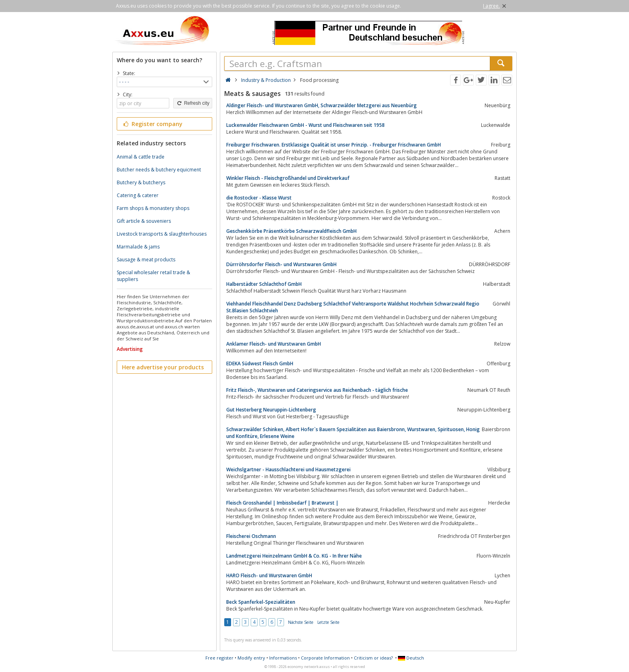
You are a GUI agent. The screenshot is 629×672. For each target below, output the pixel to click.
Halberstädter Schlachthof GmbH (264, 284)
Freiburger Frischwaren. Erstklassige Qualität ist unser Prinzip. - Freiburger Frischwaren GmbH (334, 145)
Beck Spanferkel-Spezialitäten (261, 602)
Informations (283, 658)
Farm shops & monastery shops (153, 208)
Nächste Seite (301, 622)
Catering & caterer (138, 195)
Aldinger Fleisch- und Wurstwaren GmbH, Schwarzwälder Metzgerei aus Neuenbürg (322, 105)
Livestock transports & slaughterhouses (162, 234)
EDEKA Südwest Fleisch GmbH (260, 363)
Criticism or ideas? (373, 658)
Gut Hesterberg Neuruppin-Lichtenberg (271, 410)
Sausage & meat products (146, 260)
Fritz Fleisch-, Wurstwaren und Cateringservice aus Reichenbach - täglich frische (317, 390)
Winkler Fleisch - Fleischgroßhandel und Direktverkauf (288, 178)
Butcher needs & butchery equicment (159, 170)
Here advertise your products (163, 367)
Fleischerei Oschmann (251, 536)
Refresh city (193, 103)
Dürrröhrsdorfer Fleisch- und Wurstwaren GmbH (281, 264)
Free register (219, 658)
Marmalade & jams (138, 247)
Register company (152, 124)
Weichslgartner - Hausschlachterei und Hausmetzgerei (288, 469)
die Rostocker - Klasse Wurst (259, 198)
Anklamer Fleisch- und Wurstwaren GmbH (274, 344)
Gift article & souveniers (144, 221)
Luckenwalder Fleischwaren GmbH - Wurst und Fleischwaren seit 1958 (305, 125)
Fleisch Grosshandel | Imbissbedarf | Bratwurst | (282, 503)
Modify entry (251, 658)
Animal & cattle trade (141, 157)
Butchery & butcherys (141, 182)
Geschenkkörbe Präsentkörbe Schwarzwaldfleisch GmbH (291, 231)
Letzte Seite (328, 622)
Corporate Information (325, 658)
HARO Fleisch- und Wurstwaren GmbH (269, 575)
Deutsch (411, 658)
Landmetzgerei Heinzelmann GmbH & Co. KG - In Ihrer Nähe (294, 556)
